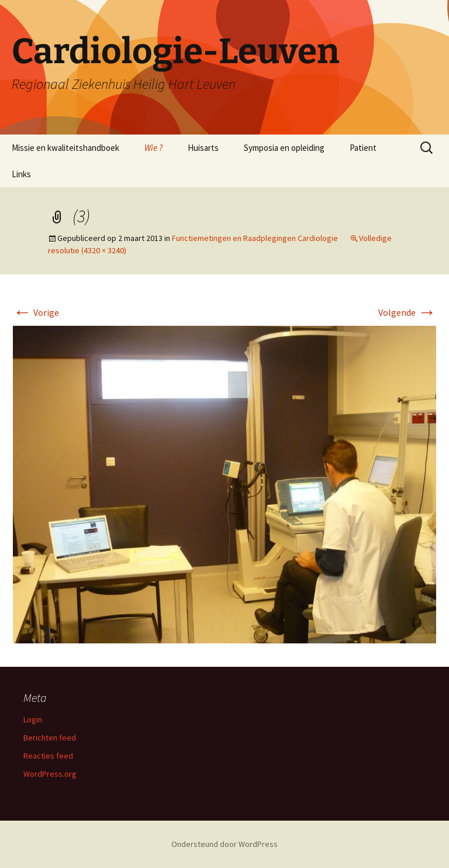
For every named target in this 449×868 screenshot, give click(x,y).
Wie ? (153, 148)
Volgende (407, 312)
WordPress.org (50, 774)
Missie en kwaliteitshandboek (65, 148)
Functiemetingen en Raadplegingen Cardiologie (255, 238)
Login (33, 719)
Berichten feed (50, 738)
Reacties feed (48, 756)
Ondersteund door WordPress (224, 844)
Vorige (36, 312)
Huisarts (203, 148)
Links (21, 174)
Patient (363, 148)
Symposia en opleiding (284, 148)
